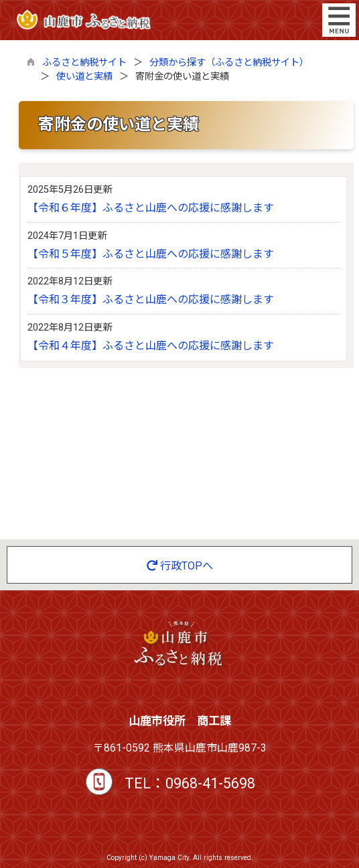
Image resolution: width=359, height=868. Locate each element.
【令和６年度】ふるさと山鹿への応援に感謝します (151, 208)
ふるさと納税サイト (84, 63)
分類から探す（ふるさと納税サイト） (229, 63)
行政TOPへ (180, 566)
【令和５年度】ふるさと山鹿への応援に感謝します (151, 254)
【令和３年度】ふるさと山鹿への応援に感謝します (151, 299)
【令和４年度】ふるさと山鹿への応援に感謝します (151, 346)
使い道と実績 (84, 77)
